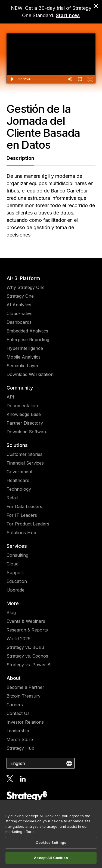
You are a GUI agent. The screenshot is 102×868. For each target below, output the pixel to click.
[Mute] (70, 79)
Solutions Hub (21, 533)
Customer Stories (24, 454)
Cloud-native (20, 313)
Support (15, 573)
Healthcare (18, 480)
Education (17, 581)
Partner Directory (25, 423)
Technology (19, 489)
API (10, 397)
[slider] (46, 79)
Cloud (13, 564)
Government (19, 472)
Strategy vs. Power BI (29, 665)
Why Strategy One (26, 287)
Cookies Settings (51, 842)
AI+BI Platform (23, 278)
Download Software (27, 432)
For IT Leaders (22, 515)
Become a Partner (25, 687)
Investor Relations (25, 722)
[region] (51, 834)
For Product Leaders (28, 524)
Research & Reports (27, 630)
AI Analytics (19, 305)
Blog (11, 612)
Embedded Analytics (27, 331)
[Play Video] (12, 79)
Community (20, 388)
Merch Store (20, 739)
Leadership (18, 731)
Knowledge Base (24, 414)
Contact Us (18, 713)
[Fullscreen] (90, 79)
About (14, 678)
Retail (12, 498)
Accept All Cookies (51, 858)
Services (17, 546)
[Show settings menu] (80, 79)
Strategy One (20, 296)
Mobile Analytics (24, 357)
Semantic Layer (23, 366)
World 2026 (18, 639)
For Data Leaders (24, 506)
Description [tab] (20, 158)
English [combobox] (18, 763)
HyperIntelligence (25, 348)
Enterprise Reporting (28, 340)
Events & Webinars (26, 621)
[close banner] (96, 6)
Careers (15, 705)
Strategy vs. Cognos (27, 656)
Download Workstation (30, 374)
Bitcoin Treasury (24, 696)
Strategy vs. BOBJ (25, 647)
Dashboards (19, 322)
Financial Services (25, 463)
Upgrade (16, 590)
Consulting (17, 555)
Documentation (22, 406)
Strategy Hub (20, 748)
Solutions (17, 445)
